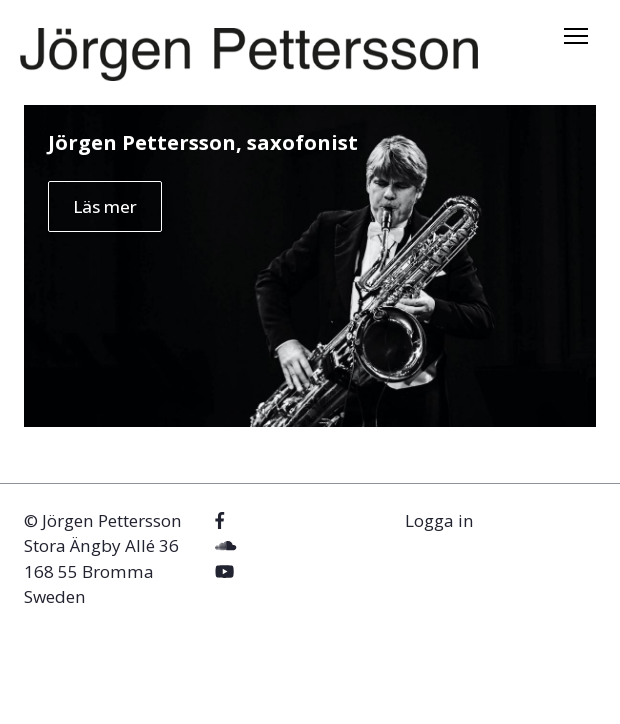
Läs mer (105, 206)
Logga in (439, 520)
